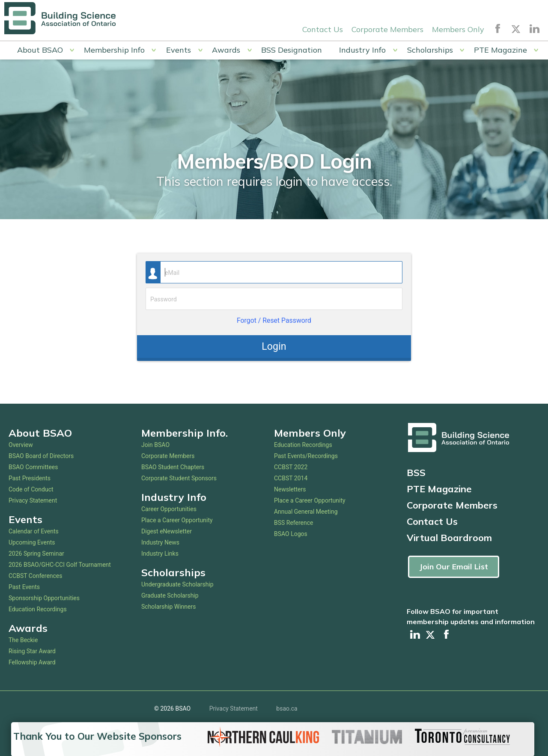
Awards (226, 50)
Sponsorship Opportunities (44, 598)
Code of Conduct (31, 489)
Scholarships (430, 50)
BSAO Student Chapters (173, 467)
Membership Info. (185, 433)
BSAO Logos (291, 534)
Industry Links (160, 554)
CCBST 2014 (291, 478)
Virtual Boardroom (449, 538)
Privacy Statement (33, 500)
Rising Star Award (32, 651)
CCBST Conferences (36, 576)
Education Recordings (38, 609)
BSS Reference (294, 523)
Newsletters (290, 489)
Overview (21, 445)
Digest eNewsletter (167, 531)
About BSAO (40, 50)
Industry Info (362, 50)
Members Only (458, 29)
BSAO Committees (33, 467)
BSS (416, 473)
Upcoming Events (32, 542)
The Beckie (23, 640)
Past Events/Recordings (306, 456)
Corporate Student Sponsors (179, 478)
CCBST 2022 (291, 467)
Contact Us (323, 29)
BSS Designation (292, 50)
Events (179, 50)
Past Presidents (30, 478)
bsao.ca (287, 708)
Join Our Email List (454, 567)
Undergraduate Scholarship (177, 584)
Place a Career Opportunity (177, 520)
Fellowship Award (32, 662)
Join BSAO (155, 445)
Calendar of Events (34, 531)
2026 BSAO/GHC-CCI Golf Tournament (60, 565)
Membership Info (114, 50)
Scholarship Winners (168, 607)
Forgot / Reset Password (274, 320)
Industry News (160, 542)
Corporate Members (387, 29)
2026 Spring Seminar (36, 554)
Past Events (24, 587)
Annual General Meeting (306, 512)
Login (274, 346)
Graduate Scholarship (170, 595)
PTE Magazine (500, 50)
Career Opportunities (169, 509)
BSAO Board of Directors (41, 456)
